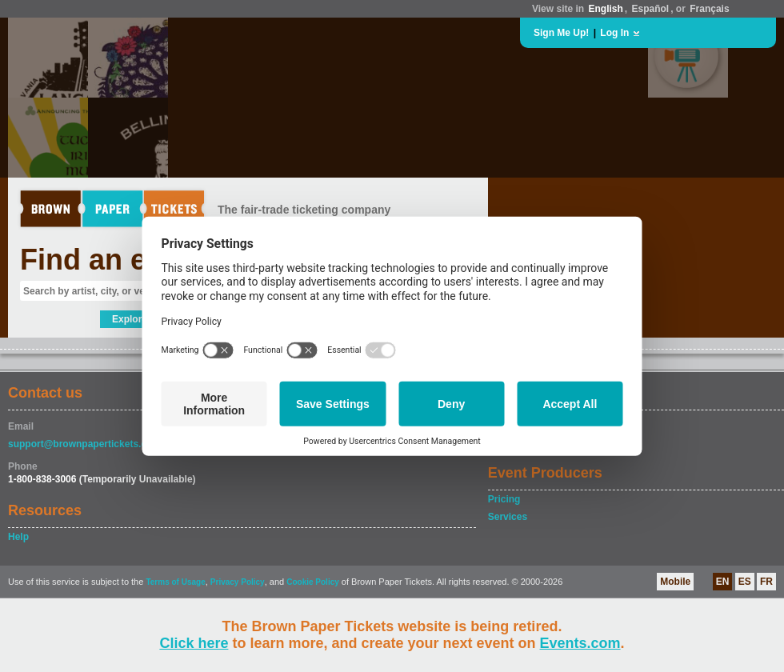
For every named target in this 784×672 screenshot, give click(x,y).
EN (723, 582)
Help (18, 537)
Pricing (504, 499)
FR (766, 582)
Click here (194, 643)
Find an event (113, 260)
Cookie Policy (313, 582)
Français (709, 9)
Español (651, 9)
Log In (614, 33)
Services (508, 517)
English (605, 9)
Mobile (675, 582)
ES (745, 582)
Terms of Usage (175, 582)
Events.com (580, 643)
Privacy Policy (238, 582)
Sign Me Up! (561, 33)
